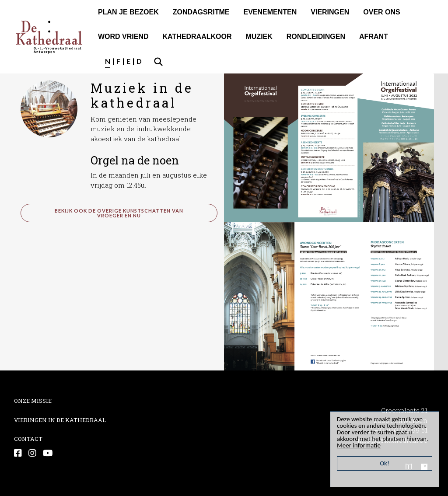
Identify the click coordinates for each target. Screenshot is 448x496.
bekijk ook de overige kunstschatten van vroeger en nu (119, 213)
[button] (49, 108)
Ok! (385, 463)
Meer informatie (359, 445)
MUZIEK (259, 37)
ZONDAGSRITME (201, 12)
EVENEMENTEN (270, 12)
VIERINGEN (330, 12)
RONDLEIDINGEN (316, 37)
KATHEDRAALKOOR (197, 37)
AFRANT (374, 37)
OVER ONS (381, 12)
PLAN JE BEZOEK (128, 12)
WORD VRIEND (123, 37)
